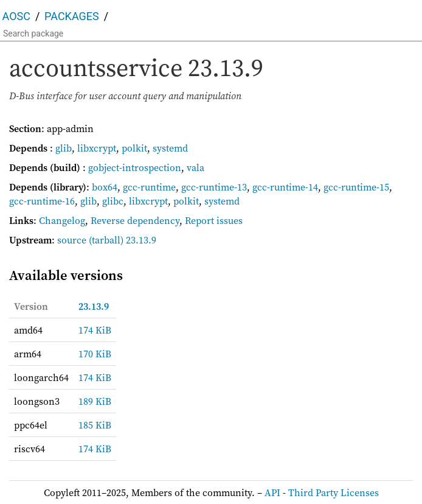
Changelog (62, 220)
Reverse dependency (135, 220)
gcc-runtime (149, 187)
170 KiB (95, 354)
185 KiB (95, 425)
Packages (72, 16)
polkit (134, 148)
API (272, 492)
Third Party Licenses (334, 492)
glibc (113, 201)
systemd (170, 148)
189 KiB (95, 401)
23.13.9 (94, 306)
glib (64, 148)
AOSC (16, 16)
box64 (105, 187)
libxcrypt (97, 148)
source (72, 240)
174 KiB (95, 330)
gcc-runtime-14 (285, 187)
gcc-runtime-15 (356, 187)
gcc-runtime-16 (42, 201)
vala (195, 167)
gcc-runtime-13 (214, 187)
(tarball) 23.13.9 (123, 240)
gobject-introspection (135, 167)
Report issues (214, 220)
